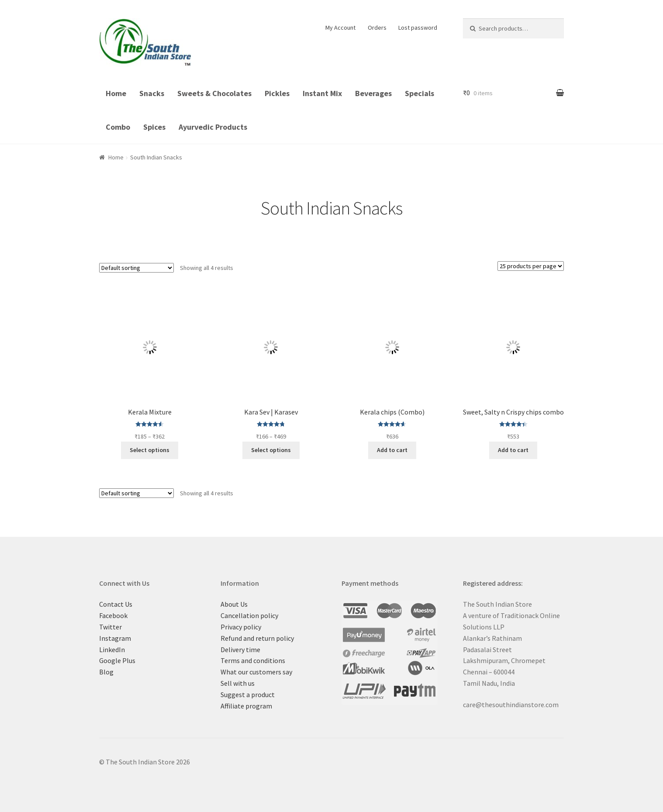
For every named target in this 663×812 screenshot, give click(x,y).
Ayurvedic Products (213, 127)
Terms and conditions (253, 660)
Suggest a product (248, 695)
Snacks (152, 93)
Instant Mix (322, 93)
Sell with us (238, 683)
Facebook (113, 615)
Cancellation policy (249, 615)
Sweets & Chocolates (214, 93)
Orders (377, 28)
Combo (118, 127)
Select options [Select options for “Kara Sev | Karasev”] (271, 450)
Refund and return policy (257, 638)
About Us (234, 604)
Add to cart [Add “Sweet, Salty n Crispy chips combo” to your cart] (513, 450)
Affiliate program (246, 706)
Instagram (115, 638)
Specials (420, 93)
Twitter (110, 627)
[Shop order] (136, 268)
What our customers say (256, 672)
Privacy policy (241, 627)
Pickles (277, 93)
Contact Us (116, 604)
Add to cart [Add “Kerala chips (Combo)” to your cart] (392, 450)
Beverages (373, 93)
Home (116, 93)
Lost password (418, 28)
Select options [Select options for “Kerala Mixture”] (150, 450)
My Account (340, 28)
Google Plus (117, 660)
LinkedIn (112, 650)
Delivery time (240, 650)
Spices (154, 127)
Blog (106, 672)
